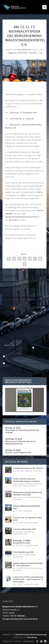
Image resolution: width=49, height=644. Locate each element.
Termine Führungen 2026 (24, 529)
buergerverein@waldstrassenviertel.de (21, 217)
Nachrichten (23, 53)
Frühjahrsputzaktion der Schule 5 (28, 468)
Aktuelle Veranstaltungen (21, 421)
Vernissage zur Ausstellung (22, 430)
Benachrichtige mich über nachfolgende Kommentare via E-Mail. (21, 357)
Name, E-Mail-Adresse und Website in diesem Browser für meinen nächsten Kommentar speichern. (23, 350)
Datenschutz (28, 641)
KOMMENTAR (8, 307)
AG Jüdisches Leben (31, 523)
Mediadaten (17, 499)
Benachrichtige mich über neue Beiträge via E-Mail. (24, 364)
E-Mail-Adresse (23, 338)
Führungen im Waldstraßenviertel (23, 533)
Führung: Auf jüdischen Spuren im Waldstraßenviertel (21, 441)
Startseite (33, 53)
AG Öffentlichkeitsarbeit (33, 497)
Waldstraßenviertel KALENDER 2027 (27, 507)
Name (6, 337)
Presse (25, 486)
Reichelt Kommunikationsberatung (31, 634)
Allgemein (12, 53)
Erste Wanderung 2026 (23, 552)
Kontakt (18, 641)
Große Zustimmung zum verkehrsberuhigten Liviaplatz (27, 480)
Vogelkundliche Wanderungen (24, 556)
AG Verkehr (29, 484)
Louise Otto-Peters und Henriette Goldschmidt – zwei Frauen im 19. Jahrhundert (28, 579)
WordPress (32, 637)
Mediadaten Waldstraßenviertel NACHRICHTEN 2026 (28, 494)
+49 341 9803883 (17, 616)
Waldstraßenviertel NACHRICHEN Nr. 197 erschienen (28, 564)
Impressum (8, 641)
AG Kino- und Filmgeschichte (18, 451)
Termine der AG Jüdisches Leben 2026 (28, 519)
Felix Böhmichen (24, 50)
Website (37, 337)
